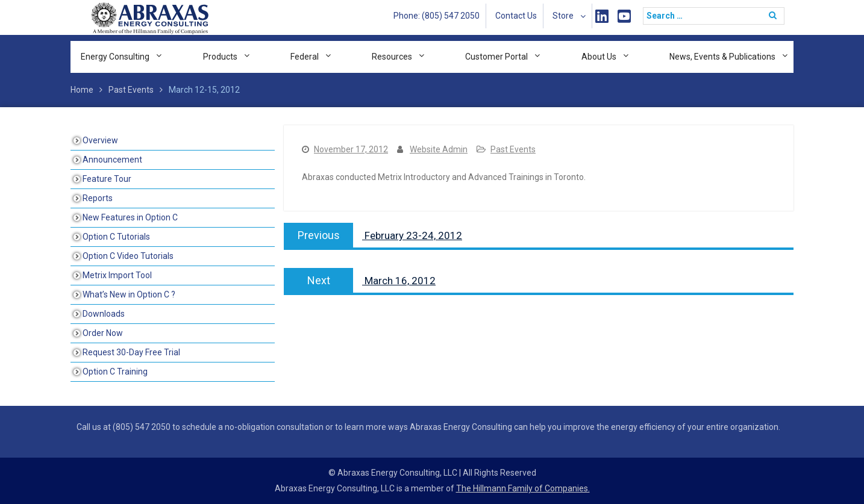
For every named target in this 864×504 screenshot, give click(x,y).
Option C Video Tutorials (128, 256)
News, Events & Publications (722, 57)
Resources (392, 57)
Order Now (103, 333)
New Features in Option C (130, 217)
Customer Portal (496, 57)
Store (563, 16)
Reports (98, 198)
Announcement (112, 160)
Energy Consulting (115, 57)
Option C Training (115, 372)
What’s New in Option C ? (129, 294)
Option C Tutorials (116, 237)
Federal (305, 57)
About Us (599, 57)
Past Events (513, 149)
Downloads (104, 314)
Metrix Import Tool (117, 275)
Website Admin (439, 149)
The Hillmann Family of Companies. (523, 488)
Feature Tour (107, 179)
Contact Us (516, 16)
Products (220, 57)
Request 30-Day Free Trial (131, 352)
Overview (100, 140)
